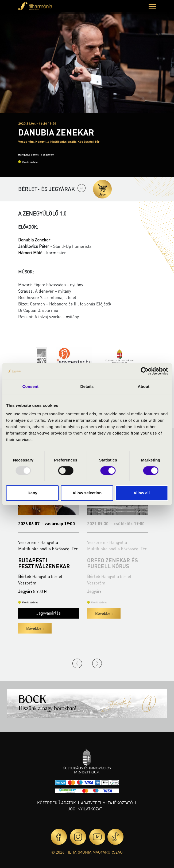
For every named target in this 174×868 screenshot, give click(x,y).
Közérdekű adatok (57, 803)
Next (97, 663)
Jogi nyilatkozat (85, 809)
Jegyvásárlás (49, 613)
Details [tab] (87, 386)
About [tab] (144, 386)
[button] (152, 7)
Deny (32, 493)
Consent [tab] (30, 386)
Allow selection (87, 493)
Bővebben (35, 628)
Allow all (142, 493)
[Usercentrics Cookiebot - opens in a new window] (144, 371)
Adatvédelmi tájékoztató (107, 803)
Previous (77, 663)
